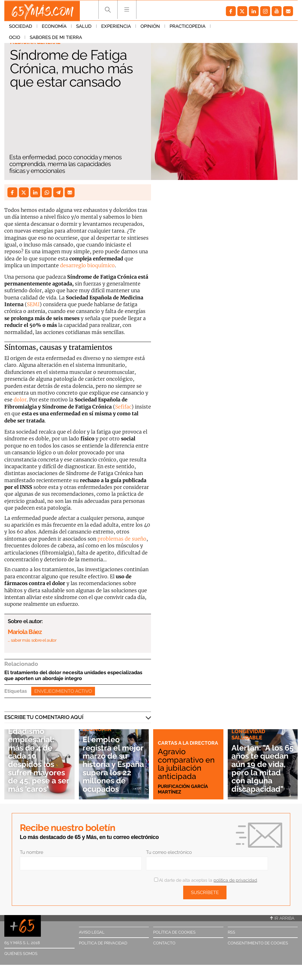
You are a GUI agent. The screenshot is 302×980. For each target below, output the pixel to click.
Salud (84, 28)
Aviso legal (92, 932)
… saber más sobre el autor (32, 640)
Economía (54, 28)
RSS (231, 932)
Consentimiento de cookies (258, 943)
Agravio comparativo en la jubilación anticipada (187, 764)
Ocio (221, 28)
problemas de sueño (122, 539)
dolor (20, 400)
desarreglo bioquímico (87, 265)
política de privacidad (235, 880)
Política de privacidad (103, 943)
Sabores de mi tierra (262, 28)
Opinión (150, 28)
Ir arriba (282, 918)
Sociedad (21, 28)
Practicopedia (188, 28)
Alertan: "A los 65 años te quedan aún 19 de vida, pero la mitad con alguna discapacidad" (262, 764)
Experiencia (116, 28)
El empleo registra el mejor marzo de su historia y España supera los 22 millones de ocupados (113, 764)
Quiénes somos (21, 954)
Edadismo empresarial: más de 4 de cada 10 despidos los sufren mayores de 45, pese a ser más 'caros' (39, 760)
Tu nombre (32, 852)
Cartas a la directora (174, 740)
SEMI (33, 304)
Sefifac (123, 407)
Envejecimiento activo (63, 691)
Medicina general (35, 42)
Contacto (164, 943)
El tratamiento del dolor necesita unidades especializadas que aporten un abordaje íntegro (73, 675)
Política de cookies (174, 932)
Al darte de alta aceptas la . (206, 880)
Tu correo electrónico (169, 852)
